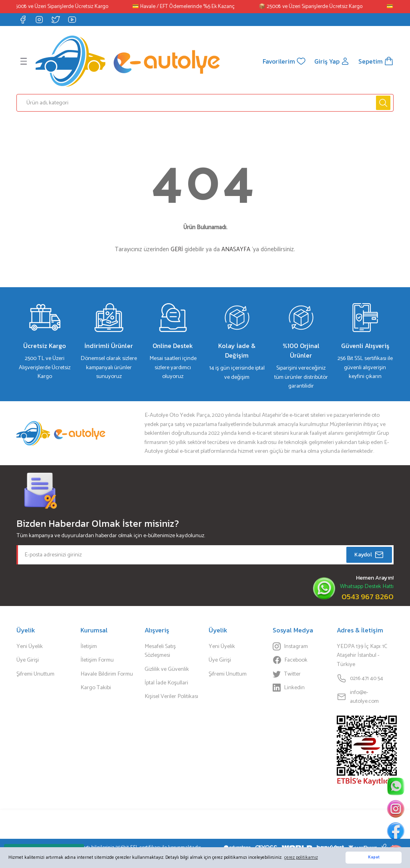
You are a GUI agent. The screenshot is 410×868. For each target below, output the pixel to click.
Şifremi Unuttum (35, 674)
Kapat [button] (374, 857)
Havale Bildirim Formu (107, 674)
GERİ (177, 249)
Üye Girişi (28, 660)
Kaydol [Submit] (369, 555)
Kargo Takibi (96, 688)
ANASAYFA (236, 249)
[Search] (205, 103)
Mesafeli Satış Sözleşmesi (160, 651)
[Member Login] (332, 61)
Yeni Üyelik (30, 646)
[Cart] (376, 61)
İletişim (89, 646)
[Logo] (128, 61)
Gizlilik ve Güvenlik (167, 669)
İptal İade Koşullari (166, 683)
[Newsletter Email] (205, 555)
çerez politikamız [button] (301, 857)
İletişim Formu (97, 660)
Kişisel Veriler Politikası (171, 696)
